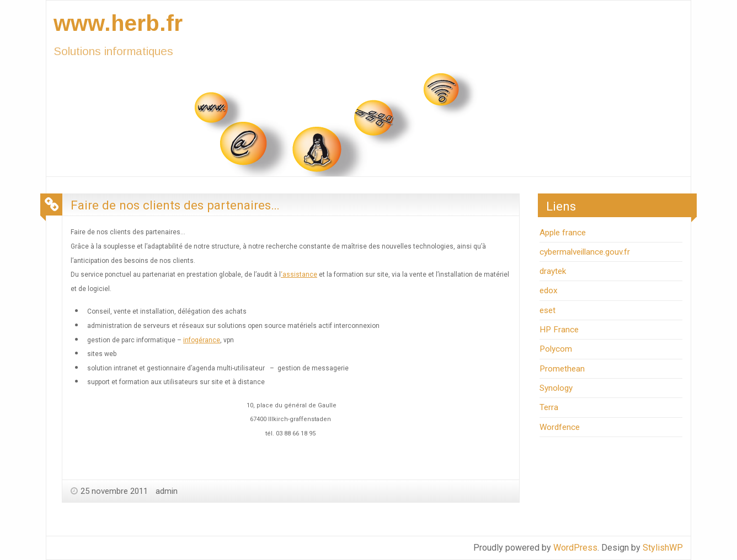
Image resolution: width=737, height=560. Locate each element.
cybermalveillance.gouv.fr (585, 252)
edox (549, 290)
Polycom (556, 349)
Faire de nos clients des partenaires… (175, 205)
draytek (553, 271)
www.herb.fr (118, 23)
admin (167, 491)
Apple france (563, 233)
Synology (556, 388)
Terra (549, 407)
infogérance (202, 340)
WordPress (575, 548)
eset (548, 310)
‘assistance (299, 274)
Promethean (562, 369)
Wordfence (560, 427)
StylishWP (663, 548)
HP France (559, 330)
